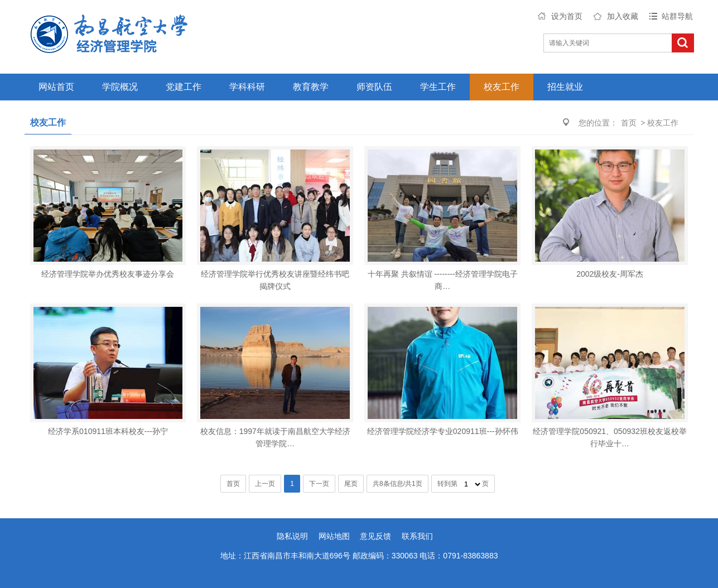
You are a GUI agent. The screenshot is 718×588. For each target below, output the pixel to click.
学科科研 (247, 87)
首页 (629, 123)
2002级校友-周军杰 (610, 274)
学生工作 (438, 87)
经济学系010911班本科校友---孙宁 (108, 431)
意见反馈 (375, 536)
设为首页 (567, 16)
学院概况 (120, 87)
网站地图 (334, 536)
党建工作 (184, 87)
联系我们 (417, 536)
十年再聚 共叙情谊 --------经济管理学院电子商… (443, 280)
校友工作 (502, 87)
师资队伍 (374, 87)
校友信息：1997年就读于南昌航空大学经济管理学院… (275, 437)
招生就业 (565, 87)
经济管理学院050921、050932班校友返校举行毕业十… (609, 437)
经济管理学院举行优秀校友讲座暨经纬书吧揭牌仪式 (275, 280)
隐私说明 (292, 536)
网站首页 (56, 87)
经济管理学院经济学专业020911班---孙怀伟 (443, 431)
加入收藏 (623, 16)
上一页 (265, 484)
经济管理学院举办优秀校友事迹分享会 (108, 274)
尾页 (351, 484)
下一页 (319, 484)
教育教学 (311, 87)
